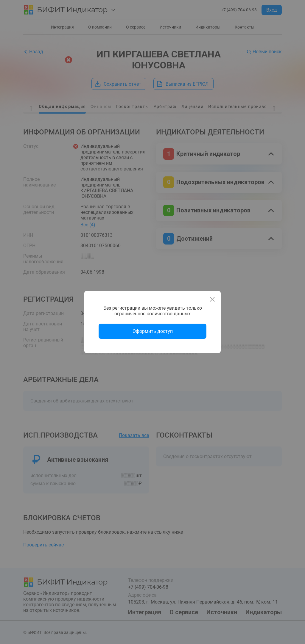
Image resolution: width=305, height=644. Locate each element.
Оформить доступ (153, 331)
